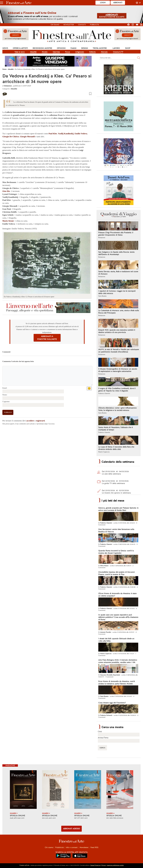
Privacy (104, 865)
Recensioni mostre (42, 48)
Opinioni (61, 48)
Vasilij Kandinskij (66, 134)
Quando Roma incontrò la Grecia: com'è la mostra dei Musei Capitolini (116, 552)
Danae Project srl (95, 865)
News (5, 48)
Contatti (82, 25)
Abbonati (118, 3)
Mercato (104, 52)
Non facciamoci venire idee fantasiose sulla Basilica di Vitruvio (116, 531)
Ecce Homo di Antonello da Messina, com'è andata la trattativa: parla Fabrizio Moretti (117, 683)
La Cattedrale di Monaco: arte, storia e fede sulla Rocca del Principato (119, 312)
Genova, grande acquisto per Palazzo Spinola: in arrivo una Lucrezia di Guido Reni (118, 509)
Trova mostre (100, 48)
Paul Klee (53, 134)
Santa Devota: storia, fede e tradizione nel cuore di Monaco (118, 273)
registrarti (40, 421)
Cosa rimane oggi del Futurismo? (112, 703)
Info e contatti (72, 847)
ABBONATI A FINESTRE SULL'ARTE (47, 338)
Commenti (6, 352)
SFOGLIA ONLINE (17, 816)
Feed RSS (94, 847)
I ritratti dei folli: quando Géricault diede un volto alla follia (116, 640)
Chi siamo (55, 25)
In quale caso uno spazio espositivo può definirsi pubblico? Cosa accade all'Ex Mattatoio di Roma (118, 617)
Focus (68, 52)
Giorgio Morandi (27, 137)
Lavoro (116, 48)
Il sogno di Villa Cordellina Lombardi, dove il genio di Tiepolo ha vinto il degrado (117, 390)
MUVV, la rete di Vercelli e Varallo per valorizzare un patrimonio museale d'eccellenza (119, 351)
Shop (128, 48)
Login (103, 3)
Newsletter (69, 25)
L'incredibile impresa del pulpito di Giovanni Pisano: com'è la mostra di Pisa (116, 573)
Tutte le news (20, 52)
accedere (30, 421)
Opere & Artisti (20, 48)
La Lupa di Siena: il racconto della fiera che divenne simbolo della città (116, 448)
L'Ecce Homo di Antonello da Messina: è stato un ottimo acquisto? (117, 595)
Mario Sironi (8, 221)
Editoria (92, 52)
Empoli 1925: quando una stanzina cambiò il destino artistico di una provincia (117, 331)
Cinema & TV (118, 52)
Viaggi (73, 48)
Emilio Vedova (81, 134)
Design (85, 48)
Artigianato (80, 52)
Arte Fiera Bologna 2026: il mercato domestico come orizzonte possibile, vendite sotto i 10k (118, 661)
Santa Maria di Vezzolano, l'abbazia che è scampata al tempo (116, 429)
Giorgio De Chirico (11, 137)
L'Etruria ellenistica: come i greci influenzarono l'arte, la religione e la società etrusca (117, 409)
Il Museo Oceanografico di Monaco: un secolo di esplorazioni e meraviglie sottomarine (118, 370)
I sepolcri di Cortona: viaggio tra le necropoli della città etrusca (117, 292)
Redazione (8, 86)
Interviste (56, 52)
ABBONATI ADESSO (71, 829)
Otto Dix (6, 191)
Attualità (33, 52)
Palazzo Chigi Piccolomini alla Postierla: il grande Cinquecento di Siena (116, 234)
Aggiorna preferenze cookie (115, 865)
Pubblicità (94, 25)
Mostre (45, 52)
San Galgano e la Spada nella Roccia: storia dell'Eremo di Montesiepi (116, 253)
